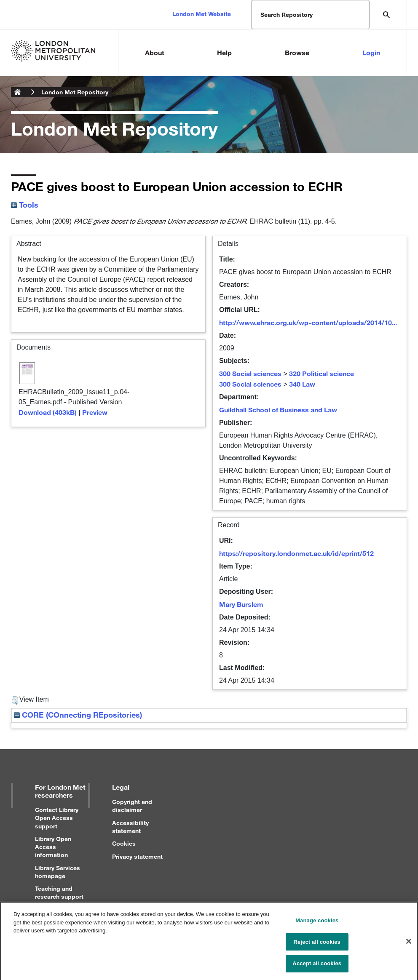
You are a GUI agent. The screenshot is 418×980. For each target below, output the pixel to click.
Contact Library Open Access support (57, 818)
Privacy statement (137, 856)
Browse (297, 52)
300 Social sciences (250, 373)
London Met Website (202, 14)
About (155, 52)
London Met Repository (75, 92)
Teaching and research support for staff (59, 896)
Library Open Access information (53, 847)
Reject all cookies (317, 945)
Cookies (124, 843)
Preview (95, 412)
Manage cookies (317, 924)
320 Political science (322, 373)
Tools (25, 205)
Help (224, 52)
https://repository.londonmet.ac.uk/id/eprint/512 (296, 553)
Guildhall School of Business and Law (278, 410)
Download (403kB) (48, 412)
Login (371, 52)
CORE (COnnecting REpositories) (78, 715)
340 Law (302, 384)
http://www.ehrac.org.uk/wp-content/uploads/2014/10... (308, 322)
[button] (15, 700)
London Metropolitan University (18, 92)
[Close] (409, 945)
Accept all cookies (317, 967)
